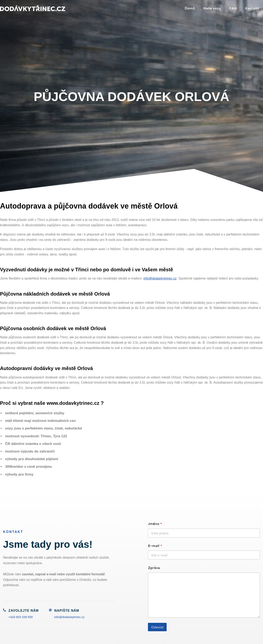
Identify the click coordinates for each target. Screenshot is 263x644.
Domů (196, 8)
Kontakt (253, 8)
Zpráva (154, 568)
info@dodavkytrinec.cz (160, 278)
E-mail (155, 546)
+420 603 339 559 (22, 617)
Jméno (155, 524)
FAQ (235, 8)
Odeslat (157, 627)
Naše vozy (216, 8)
